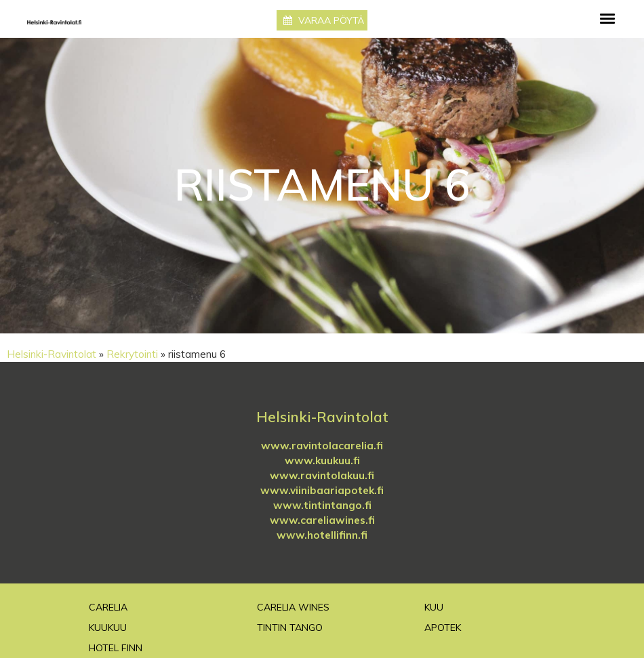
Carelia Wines (293, 607)
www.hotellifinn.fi (322, 535)
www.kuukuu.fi (322, 460)
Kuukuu (108, 628)
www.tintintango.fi (322, 505)
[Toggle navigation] (607, 19)
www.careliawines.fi (322, 520)
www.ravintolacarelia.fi (322, 446)
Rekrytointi (132, 354)
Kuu (434, 607)
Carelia (108, 607)
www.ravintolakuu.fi (322, 475)
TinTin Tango (290, 628)
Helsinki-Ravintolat (52, 354)
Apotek (443, 628)
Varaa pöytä (324, 20)
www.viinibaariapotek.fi (322, 490)
